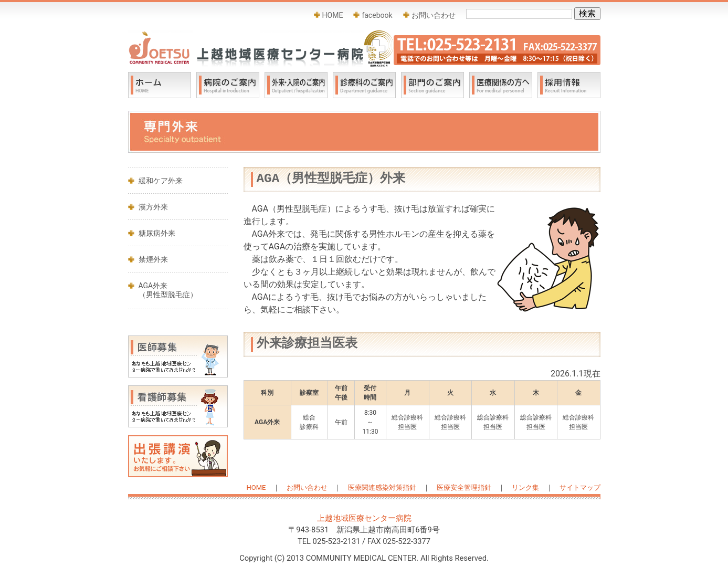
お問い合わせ (434, 15)
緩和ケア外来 (161, 181)
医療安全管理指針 (464, 487)
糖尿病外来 (157, 233)
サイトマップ (580, 487)
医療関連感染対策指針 (382, 487)
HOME (333, 15)
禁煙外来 (153, 259)
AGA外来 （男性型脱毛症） (168, 290)
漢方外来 (153, 207)
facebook (377, 15)
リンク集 (525, 487)
